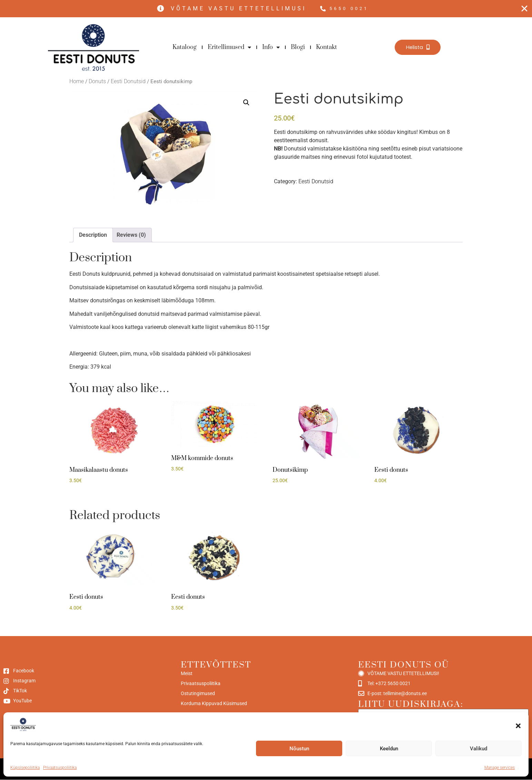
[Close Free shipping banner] (524, 9)
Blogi (298, 48)
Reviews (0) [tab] (131, 235)
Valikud (479, 749)
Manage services (500, 768)
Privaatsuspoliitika (60, 768)
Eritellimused (229, 48)
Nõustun (299, 749)
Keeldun (389, 749)
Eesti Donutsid (128, 82)
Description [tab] (93, 235)
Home (77, 82)
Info (271, 48)
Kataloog (185, 48)
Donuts (97, 82)
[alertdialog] (266, 9)
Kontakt (327, 48)
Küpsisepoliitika (25, 768)
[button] (518, 726)
